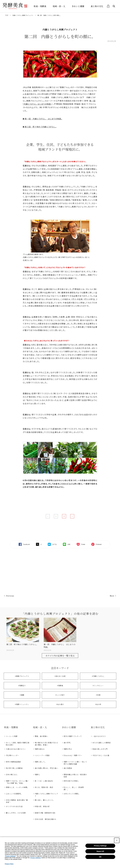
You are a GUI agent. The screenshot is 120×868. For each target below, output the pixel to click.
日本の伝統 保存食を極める (46, 819)
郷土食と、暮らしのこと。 (45, 800)
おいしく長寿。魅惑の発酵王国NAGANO (17, 744)
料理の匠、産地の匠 (42, 806)
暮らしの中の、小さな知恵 (16, 813)
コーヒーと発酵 (12, 736)
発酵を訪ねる (40, 749)
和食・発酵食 (40, 6)
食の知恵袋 (68, 768)
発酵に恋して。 (41, 762)
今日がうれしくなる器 (101, 755)
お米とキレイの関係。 (72, 794)
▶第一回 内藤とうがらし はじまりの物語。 (42, 119)
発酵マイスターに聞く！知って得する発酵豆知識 (75, 763)
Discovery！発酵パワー (73, 755)
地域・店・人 (59, 6)
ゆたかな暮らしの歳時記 (102, 743)
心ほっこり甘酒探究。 (14, 794)
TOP (7, 15)
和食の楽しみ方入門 (100, 749)
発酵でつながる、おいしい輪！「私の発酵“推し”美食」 (17, 782)
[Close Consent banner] (117, 840)
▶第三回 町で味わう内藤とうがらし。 (40, 127)
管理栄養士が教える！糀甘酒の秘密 (75, 776)
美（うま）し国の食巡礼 (44, 781)
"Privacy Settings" (10, 856)
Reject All (100, 851)
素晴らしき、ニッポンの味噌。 (17, 787)
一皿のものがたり (99, 736)
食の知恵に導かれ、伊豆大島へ (46, 768)
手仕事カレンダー (12, 755)
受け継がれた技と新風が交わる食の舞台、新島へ (46, 744)
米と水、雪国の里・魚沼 (44, 787)
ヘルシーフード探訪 (42, 755)
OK (100, 857)
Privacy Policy (9, 864)
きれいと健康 (78, 6)
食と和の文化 (97, 6)
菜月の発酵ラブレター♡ (73, 736)
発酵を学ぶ (68, 749)
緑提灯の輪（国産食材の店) (45, 813)
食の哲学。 (68, 743)
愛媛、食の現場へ (41, 736)
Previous (10, 596)
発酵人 (37, 774)
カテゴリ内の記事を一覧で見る (60, 656)
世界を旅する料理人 (71, 781)
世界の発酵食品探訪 (13, 762)
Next (112, 596)
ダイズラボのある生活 (14, 806)
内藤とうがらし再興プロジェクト (23, 15)
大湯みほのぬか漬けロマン (16, 749)
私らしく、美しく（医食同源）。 (74, 788)
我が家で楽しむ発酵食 (14, 768)
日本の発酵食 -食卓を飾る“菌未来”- (17, 801)
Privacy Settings (100, 846)
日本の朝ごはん (12, 774)
